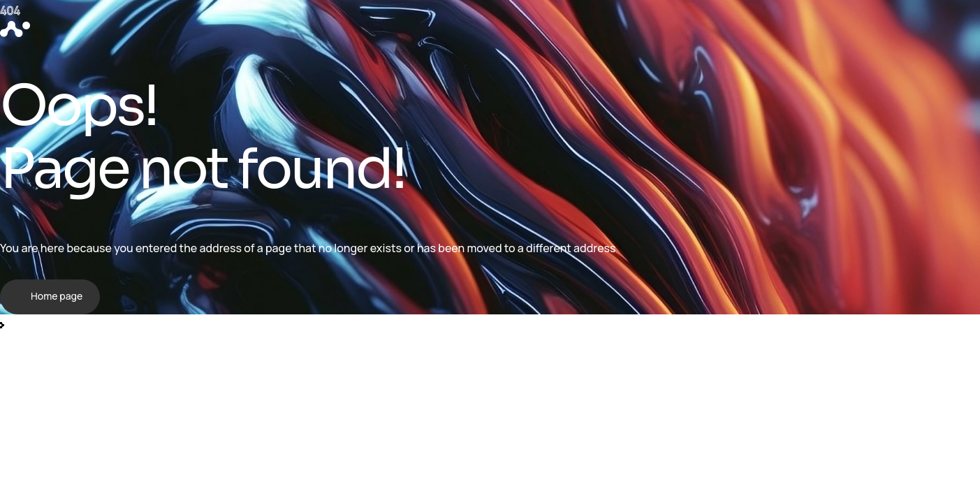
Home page (57, 296)
